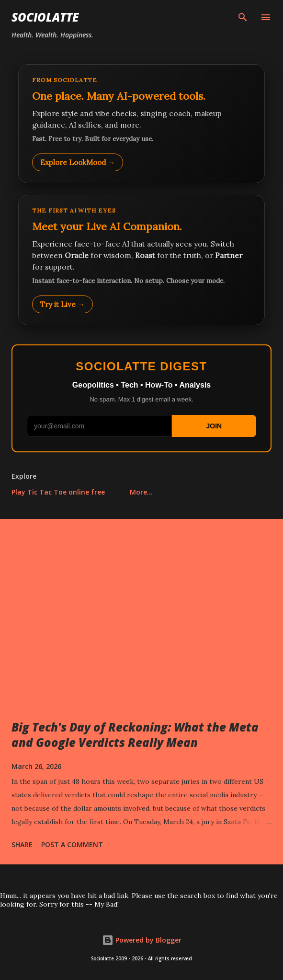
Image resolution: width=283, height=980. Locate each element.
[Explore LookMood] (141, 124)
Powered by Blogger (142, 940)
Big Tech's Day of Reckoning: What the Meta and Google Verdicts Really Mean (135, 735)
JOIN (214, 426)
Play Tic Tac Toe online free (58, 492)
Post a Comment (72, 844)
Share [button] (22, 844)
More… (141, 492)
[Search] (243, 17)
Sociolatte (45, 17)
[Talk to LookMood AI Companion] (141, 260)
